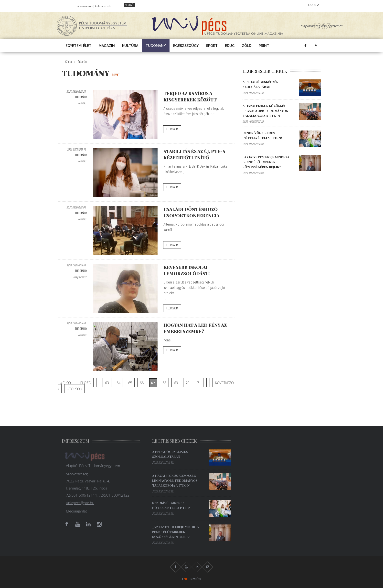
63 (107, 383)
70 (188, 383)
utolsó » (74, 389)
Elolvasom (172, 129)
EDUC (230, 46)
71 (199, 383)
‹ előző (85, 383)
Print (264, 46)
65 (130, 383)
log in (314, 5)
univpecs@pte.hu (80, 503)
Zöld (247, 46)
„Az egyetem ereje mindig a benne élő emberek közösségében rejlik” (266, 162)
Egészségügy (186, 46)
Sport (212, 46)
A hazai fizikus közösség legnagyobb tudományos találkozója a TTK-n (265, 111)
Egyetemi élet (78, 46)
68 (164, 383)
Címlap (69, 62)
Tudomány (156, 46)
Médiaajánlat (76, 511)
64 (118, 383)
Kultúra (130, 46)
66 (142, 383)
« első (66, 383)
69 (176, 383)
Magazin (107, 46)
